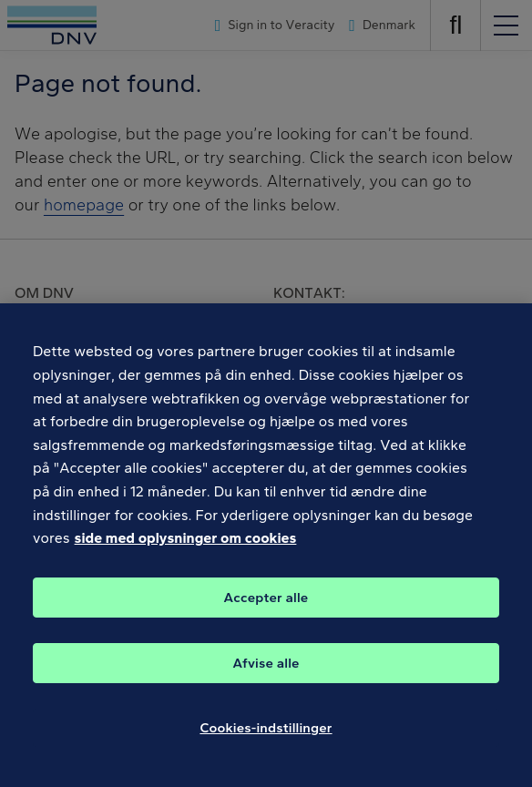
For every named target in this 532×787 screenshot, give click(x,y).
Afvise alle (266, 690)
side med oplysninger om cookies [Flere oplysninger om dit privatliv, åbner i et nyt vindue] (186, 566)
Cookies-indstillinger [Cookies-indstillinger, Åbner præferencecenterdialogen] (266, 755)
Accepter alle (266, 625)
